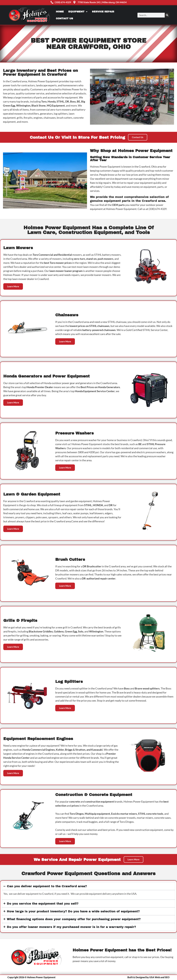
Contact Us (64, 18)
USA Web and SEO (159, 977)
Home (60, 12)
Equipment (78, 12)
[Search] (167, 15)
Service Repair (103, 12)
